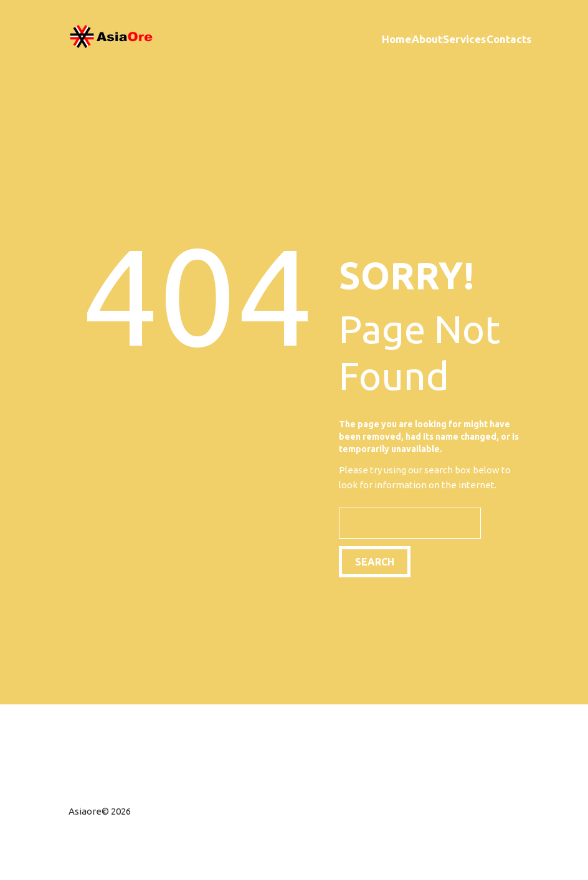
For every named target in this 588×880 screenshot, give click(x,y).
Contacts (509, 39)
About (427, 39)
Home (396, 39)
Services (464, 39)
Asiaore (85, 811)
